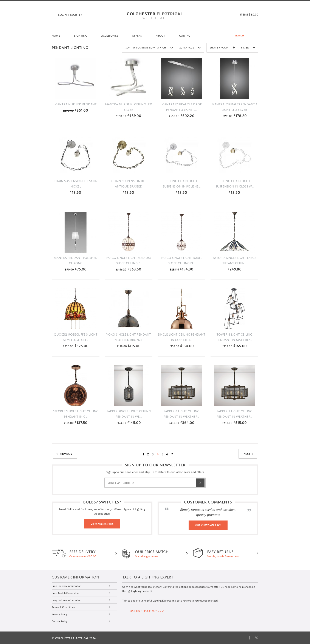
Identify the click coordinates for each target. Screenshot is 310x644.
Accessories (110, 35)
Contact (185, 35)
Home (56, 35)
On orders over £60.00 (83, 553)
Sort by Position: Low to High (149, 48)
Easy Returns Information (67, 600)
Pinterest (257, 637)
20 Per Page (190, 48)
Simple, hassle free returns (223, 553)
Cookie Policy (60, 621)
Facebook (250, 637)
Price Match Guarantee (65, 593)
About (160, 35)
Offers (137, 35)
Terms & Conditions (63, 607)
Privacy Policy (59, 614)
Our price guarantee (151, 553)
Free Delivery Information (67, 586)
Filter (248, 47)
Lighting (81, 35)
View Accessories (102, 524)
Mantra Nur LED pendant (76, 104)
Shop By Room (222, 47)
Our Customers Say (208, 525)
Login (62, 14)
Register (76, 14)
